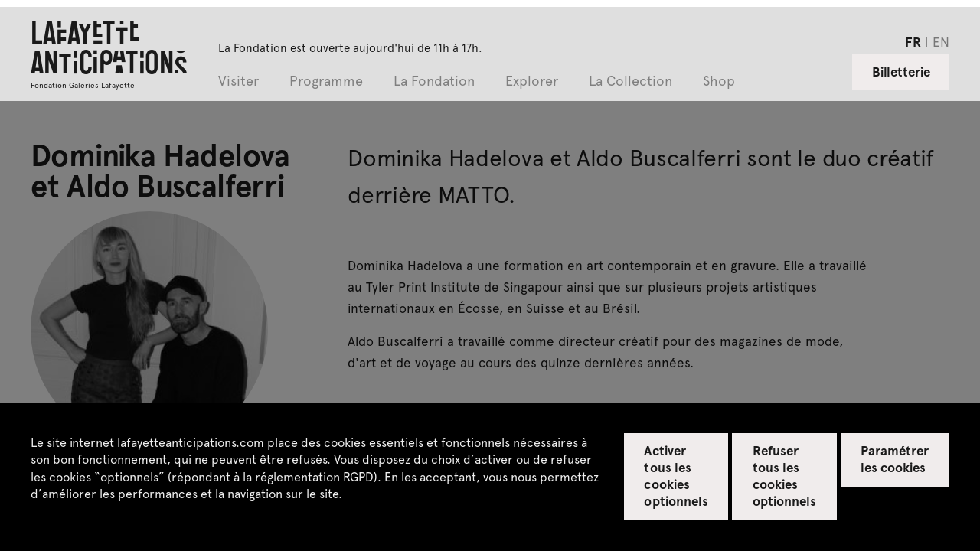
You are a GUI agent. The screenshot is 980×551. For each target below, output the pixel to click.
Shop (719, 82)
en (941, 41)
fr (913, 41)
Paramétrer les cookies (895, 458)
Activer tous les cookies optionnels (676, 475)
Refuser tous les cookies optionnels (784, 475)
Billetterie (901, 71)
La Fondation (434, 82)
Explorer (532, 82)
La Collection (630, 82)
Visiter (238, 82)
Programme (326, 82)
